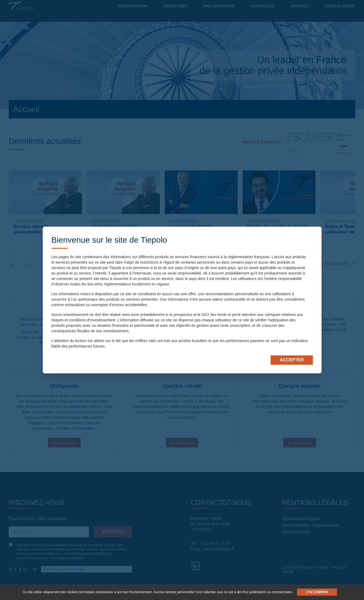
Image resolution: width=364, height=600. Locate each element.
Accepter (292, 360)
